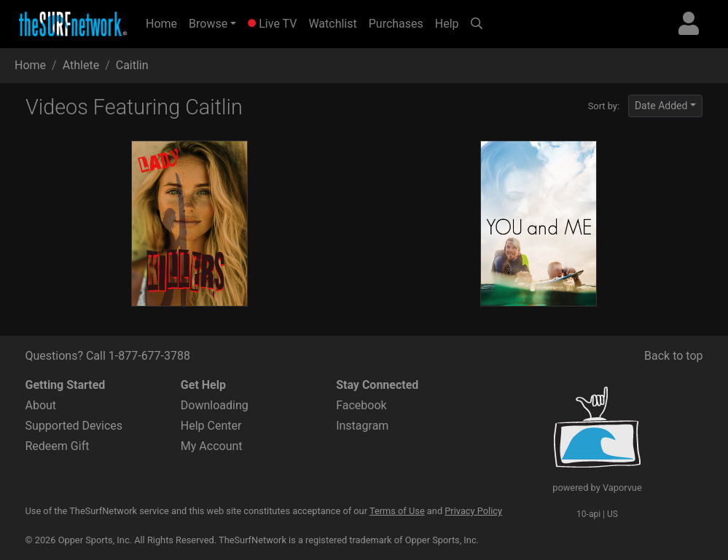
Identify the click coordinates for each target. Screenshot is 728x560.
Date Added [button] (661, 106)
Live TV (272, 24)
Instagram (362, 426)
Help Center (211, 426)
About (41, 405)
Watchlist (332, 24)
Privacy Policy (473, 511)
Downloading (215, 405)
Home (164, 23)
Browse (208, 24)
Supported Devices (74, 426)
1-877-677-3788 (149, 356)
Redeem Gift (58, 446)
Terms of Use (397, 511)
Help (447, 24)
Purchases (396, 24)
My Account (212, 446)
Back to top (673, 356)
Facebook (361, 405)
